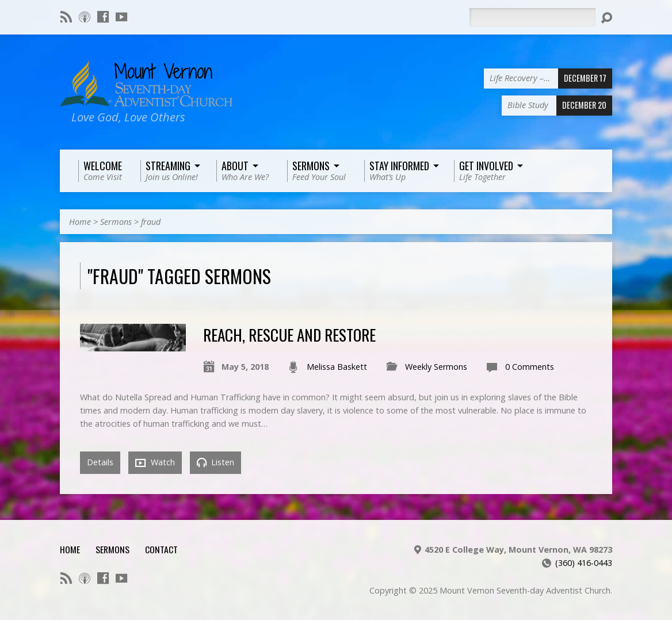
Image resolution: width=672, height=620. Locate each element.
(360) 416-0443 (584, 563)
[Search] (532, 17)
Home (80, 222)
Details (100, 462)
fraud (151, 222)
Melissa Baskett (337, 367)
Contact (161, 549)
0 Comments (530, 367)
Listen (215, 462)
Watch (155, 462)
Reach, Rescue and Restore (289, 334)
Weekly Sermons (436, 367)
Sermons (116, 222)
